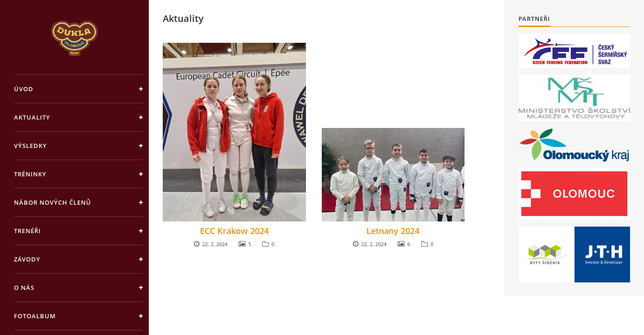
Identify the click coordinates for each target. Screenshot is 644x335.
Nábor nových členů (53, 202)
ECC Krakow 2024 (234, 231)
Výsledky (30, 146)
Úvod (24, 89)
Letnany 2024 (393, 231)
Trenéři (27, 231)
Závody (27, 259)
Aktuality (32, 117)
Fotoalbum (35, 316)
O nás (24, 288)
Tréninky (30, 174)
